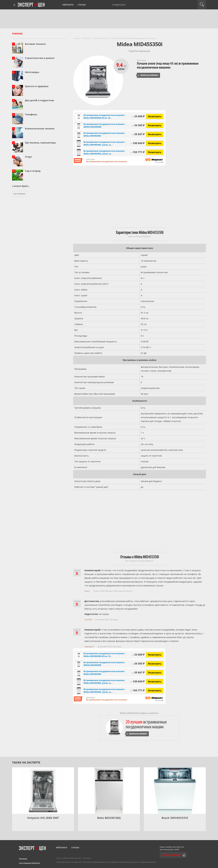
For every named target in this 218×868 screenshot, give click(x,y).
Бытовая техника (35, 44)
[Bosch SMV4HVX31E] (175, 791)
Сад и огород (33, 171)
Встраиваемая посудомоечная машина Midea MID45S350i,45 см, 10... (104, 116)
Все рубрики (20, 194)
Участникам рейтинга (30, 863)
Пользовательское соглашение (69, 862)
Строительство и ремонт (40, 58)
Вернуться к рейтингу (148, 75)
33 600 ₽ (138, 116)
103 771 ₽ (138, 152)
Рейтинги (68, 5)
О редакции (119, 5)
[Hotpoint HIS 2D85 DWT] (43, 791)
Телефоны (31, 114)
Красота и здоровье (37, 86)
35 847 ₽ (138, 134)
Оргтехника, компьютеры (40, 143)
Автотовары (32, 72)
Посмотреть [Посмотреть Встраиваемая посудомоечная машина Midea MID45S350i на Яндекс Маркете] (155, 134)
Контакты (87, 858)
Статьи (82, 5)
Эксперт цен (31, 5)
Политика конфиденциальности (96, 862)
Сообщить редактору (171, 855)
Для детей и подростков (39, 100)
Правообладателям (148, 862)
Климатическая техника (40, 128)
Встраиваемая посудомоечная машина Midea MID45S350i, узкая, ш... (104, 143)
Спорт (29, 157)
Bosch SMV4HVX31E (175, 818)
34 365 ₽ (138, 125)
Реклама (23, 859)
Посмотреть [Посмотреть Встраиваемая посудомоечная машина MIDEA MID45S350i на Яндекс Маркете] (155, 125)
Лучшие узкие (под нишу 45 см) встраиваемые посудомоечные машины (168, 65)
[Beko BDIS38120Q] (109, 791)
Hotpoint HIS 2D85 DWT (43, 818)
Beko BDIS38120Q (109, 818)
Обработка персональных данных (125, 862)
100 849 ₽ (138, 143)
